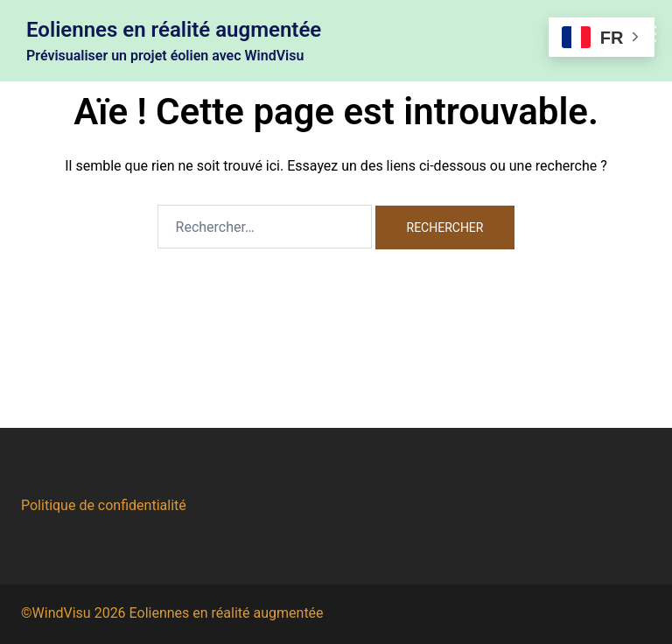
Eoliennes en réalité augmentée (174, 30)
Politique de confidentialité (104, 505)
